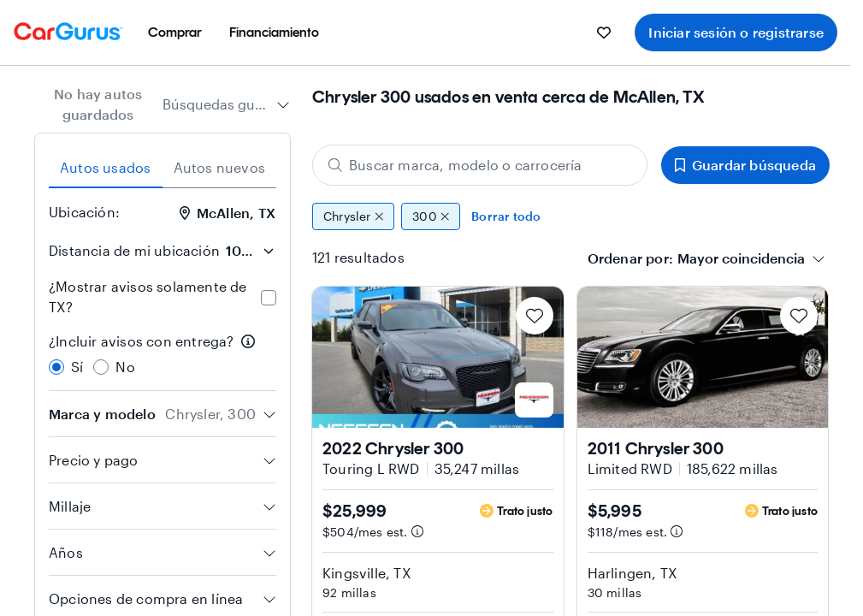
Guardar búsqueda (745, 165)
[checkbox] (269, 298)
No (125, 367)
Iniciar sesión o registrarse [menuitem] (736, 32)
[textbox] (741, 258)
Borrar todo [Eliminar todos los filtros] (506, 216)
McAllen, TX (228, 213)
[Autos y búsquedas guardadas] (604, 33)
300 (431, 216)
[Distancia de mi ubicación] (250, 251)
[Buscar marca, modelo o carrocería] (480, 165)
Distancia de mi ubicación (134, 250)
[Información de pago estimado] (417, 531)
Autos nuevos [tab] (219, 167)
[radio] (56, 367)
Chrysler (353, 216)
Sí (77, 367)
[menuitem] (175, 33)
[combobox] (226, 104)
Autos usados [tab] (105, 167)
